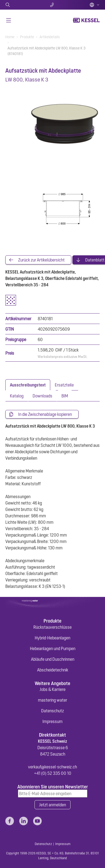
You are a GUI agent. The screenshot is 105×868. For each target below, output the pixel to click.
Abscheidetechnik (53, 670)
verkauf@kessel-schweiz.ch (52, 767)
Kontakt (52, 5)
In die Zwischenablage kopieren (45, 414)
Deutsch (95, 5)
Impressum (52, 721)
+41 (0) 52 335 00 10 (53, 773)
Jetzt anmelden (52, 805)
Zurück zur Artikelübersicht (41, 260)
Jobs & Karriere (52, 689)
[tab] (28, 385)
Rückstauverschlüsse (52, 627)
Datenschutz (52, 711)
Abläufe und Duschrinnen (53, 659)
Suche (21, 5)
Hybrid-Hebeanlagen (52, 638)
